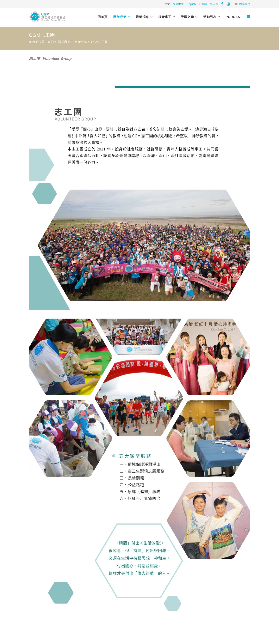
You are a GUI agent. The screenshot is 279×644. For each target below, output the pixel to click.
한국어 (214, 4)
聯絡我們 (245, 4)
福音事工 (165, 17)
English (191, 4)
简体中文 (178, 4)
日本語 (203, 4)
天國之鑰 (187, 17)
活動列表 (210, 17)
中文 (167, 4)
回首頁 (103, 17)
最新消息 (142, 17)
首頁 (51, 42)
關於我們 (120, 17)
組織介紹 (81, 42)
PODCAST (234, 17)
